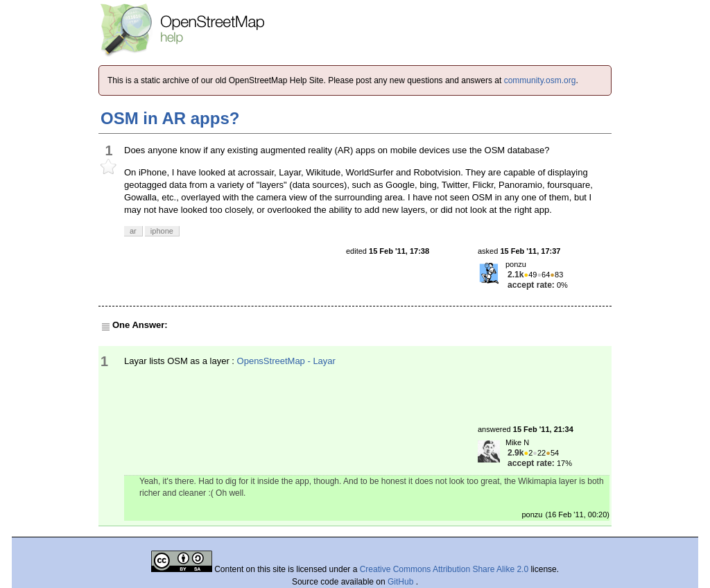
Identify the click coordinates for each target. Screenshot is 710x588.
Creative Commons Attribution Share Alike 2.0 (444, 569)
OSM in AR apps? (170, 118)
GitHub (402, 582)
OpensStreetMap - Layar (286, 361)
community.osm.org (540, 80)
